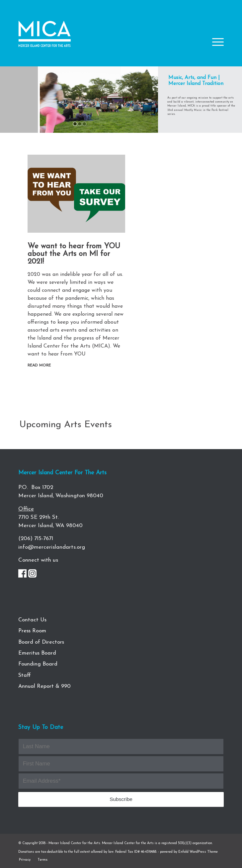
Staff (25, 675)
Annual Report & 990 (44, 686)
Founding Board (38, 664)
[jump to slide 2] (80, 124)
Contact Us (32, 620)
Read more (39, 365)
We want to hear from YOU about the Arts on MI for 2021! (74, 254)
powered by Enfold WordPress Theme (189, 852)
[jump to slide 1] (75, 124)
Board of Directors (41, 642)
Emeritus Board (37, 653)
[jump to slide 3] (84, 124)
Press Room (32, 631)
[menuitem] (25, 860)
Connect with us (38, 560)
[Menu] (215, 47)
